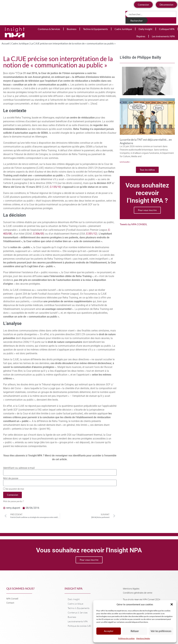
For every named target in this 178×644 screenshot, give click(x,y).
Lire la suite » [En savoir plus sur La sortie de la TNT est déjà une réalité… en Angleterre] (125, 162)
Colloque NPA (167, 29)
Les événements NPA (163, 36)
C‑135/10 (55, 187)
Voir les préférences (161, 631)
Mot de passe (11, 478)
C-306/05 (38, 234)
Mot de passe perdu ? (13, 501)
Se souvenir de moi (14, 489)
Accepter (109, 631)
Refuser (135, 631)
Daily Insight (145, 29)
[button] (172, 604)
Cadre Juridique (123, 29)
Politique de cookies (126, 638)
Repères (141, 36)
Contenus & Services (49, 29)
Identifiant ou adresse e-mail (19, 468)
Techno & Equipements (95, 29)
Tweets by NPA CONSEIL (133, 224)
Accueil (6, 43)
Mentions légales (143, 638)
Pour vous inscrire (147, 210)
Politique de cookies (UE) (79, 626)
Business (72, 29)
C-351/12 (91, 234)
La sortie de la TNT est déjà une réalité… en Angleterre (146, 141)
